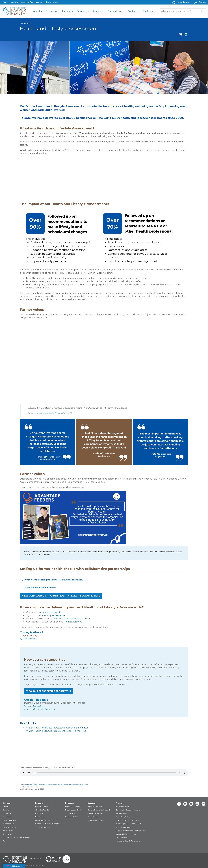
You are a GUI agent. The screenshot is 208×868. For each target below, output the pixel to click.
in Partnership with (37, 858)
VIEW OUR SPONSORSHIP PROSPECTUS (49, 691)
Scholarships (70, 813)
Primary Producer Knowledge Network (131, 831)
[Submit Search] (203, 11)
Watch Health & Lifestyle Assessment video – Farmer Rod (56, 731)
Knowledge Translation (96, 813)
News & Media (8, 831)
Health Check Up (78, 785)
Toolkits (147, 11)
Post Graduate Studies (74, 810)
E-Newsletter (8, 817)
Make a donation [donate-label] (183, 2)
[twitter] (185, 804)
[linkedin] (197, 804)
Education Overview (73, 806)
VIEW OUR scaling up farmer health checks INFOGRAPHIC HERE (61, 596)
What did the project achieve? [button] (38, 587)
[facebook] (179, 804)
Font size (202, 2)
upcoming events (52, 612)
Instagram (71, 619)
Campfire (39, 813)
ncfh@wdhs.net (73, 622)
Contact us (134, 11)
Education (51, 11)
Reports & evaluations (96, 820)
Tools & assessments (43, 827)
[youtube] (191, 804)
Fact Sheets (40, 817)
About (37, 11)
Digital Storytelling (123, 817)
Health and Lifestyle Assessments (60, 785)
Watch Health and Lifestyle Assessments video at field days (57, 728)
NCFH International (10, 827)
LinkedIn (82, 619)
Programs (82, 11)
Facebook (59, 619)
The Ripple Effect (122, 837)
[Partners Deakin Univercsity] (66, 859)
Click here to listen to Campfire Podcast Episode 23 (50, 413)
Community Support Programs (128, 810)
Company (7, 803)
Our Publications (94, 817)
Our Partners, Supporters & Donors (17, 837)
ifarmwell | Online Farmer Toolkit (128, 824)
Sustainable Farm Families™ (127, 834)
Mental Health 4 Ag (123, 827)
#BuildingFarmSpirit (43, 810)
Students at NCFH (72, 817)
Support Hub (115, 11)
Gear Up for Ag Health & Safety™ (128, 820)
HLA (87, 785)
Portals (6, 841)
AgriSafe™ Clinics (122, 806)
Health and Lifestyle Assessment (36, 785)
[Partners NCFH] (15, 859)
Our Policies (8, 834)
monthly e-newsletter (54, 615)
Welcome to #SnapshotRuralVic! (48, 824)
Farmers (67, 11)
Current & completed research (99, 810)
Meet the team (9, 824)
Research (97, 11)
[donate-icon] (174, 2)
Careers (6, 810)
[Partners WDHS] (53, 859)
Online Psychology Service (45, 820)
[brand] (14, 11)
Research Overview (95, 806)
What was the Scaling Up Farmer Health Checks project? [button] (52, 580)
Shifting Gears (121, 813)
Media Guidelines (9, 820)
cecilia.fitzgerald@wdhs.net (42, 709)
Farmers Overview (42, 806)
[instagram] (203, 804)
